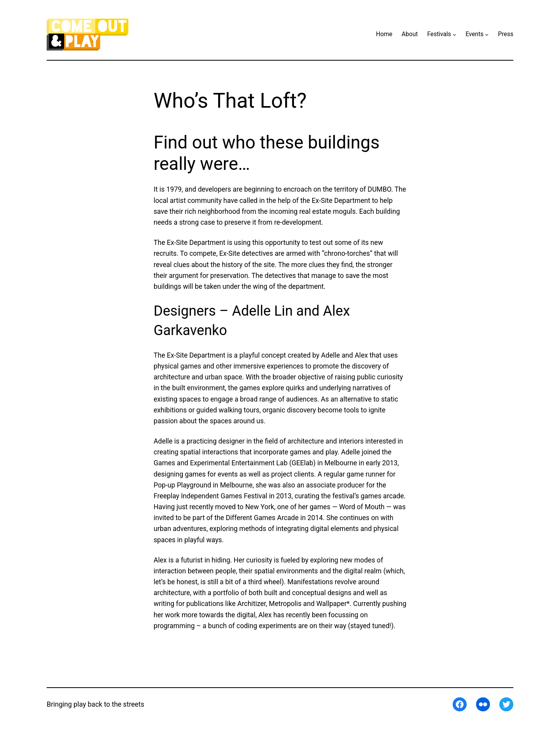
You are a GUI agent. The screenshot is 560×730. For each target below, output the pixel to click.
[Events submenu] (487, 34)
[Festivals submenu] (454, 34)
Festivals (439, 34)
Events (474, 34)
